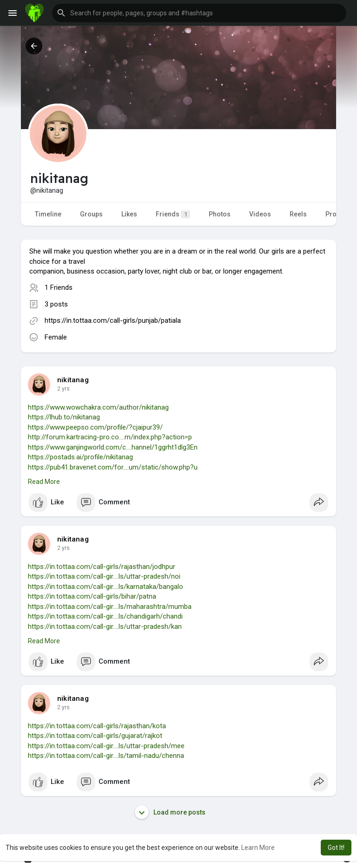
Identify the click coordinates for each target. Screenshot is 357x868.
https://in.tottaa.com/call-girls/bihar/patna (92, 596)
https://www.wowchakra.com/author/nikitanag (98, 407)
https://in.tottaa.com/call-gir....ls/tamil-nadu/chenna (106, 756)
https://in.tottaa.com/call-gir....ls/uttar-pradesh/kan (105, 627)
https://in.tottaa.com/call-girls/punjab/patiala (113, 320)
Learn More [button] (258, 848)
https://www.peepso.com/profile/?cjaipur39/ (95, 427)
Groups (91, 214)
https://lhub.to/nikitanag (64, 417)
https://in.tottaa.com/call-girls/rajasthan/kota (97, 726)
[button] (199, 13)
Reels (298, 214)
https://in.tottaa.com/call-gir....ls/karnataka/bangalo (106, 587)
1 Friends (59, 287)
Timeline (48, 214)
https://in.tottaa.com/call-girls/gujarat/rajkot (95, 736)
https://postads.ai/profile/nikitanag (80, 457)
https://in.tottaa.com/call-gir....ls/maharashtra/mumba (110, 607)
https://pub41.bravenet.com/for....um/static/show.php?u (113, 467)
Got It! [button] (336, 848)
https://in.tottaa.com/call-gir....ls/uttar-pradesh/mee (106, 746)
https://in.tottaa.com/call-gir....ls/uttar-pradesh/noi (104, 576)
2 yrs (63, 389)
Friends (173, 214)
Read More (44, 482)
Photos (220, 214)
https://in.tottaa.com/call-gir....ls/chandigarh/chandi (105, 616)
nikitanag (73, 380)
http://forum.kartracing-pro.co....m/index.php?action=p (110, 437)
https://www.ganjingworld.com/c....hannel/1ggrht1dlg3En (113, 447)
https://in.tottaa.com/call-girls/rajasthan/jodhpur (102, 567)
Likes (129, 214)
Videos (260, 214)
